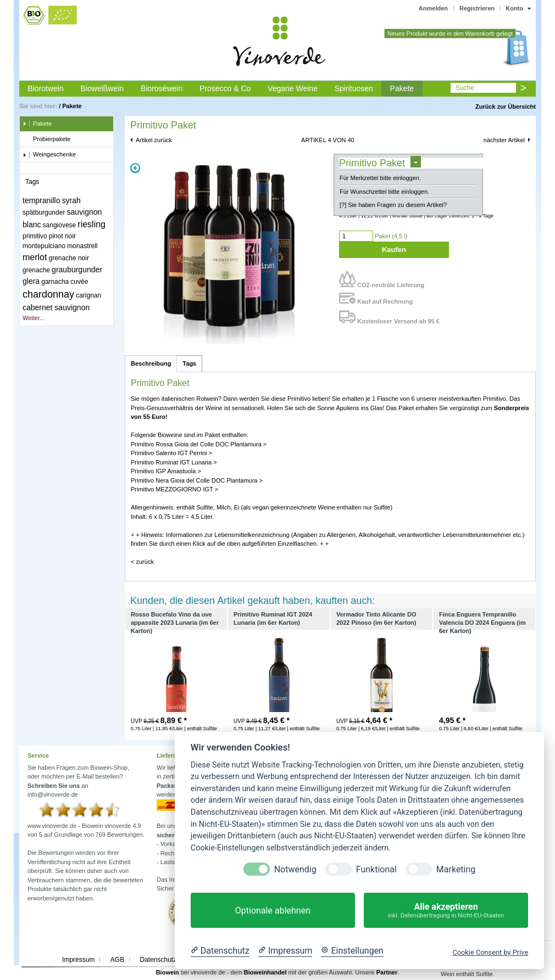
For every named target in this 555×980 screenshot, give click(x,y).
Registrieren (477, 8)
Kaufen (394, 250)
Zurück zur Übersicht (506, 107)
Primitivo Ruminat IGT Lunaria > (174, 462)
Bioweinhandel (265, 972)
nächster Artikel (504, 140)
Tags (189, 363)
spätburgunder (44, 212)
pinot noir (62, 236)
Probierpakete (47, 139)
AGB (117, 960)
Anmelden (433, 8)
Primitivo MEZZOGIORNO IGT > (174, 489)
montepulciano (44, 246)
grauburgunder (77, 270)
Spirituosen (354, 88)
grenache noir (69, 258)
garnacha (55, 282)
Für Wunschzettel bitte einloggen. (384, 192)
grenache (36, 270)
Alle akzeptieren (446, 911)
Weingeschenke (49, 155)
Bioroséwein (162, 88)
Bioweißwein (102, 88)
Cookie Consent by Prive (490, 952)
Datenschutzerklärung (172, 960)
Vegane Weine (293, 88)
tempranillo (41, 200)
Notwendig (295, 869)
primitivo (35, 236)
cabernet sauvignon (56, 307)
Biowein (168, 972)
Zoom (135, 168)
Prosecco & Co (225, 88)
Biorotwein (45, 88)
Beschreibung (151, 363)
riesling (91, 224)
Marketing (456, 869)
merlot (35, 257)
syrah (71, 200)
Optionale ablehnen (273, 911)
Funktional (376, 869)
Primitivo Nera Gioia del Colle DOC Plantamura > (197, 480)
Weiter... (34, 318)
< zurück (142, 562)
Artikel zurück (154, 140)
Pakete (402, 88)
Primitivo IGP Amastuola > (166, 471)
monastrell (82, 246)
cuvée (79, 282)
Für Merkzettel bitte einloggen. (380, 178)
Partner (387, 972)
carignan (88, 295)
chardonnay (48, 294)
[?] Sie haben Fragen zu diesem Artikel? (393, 205)
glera (31, 281)
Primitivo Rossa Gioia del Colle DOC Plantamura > (199, 444)
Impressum (78, 960)
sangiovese (60, 225)
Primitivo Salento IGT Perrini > (171, 453)
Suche (465, 88)
